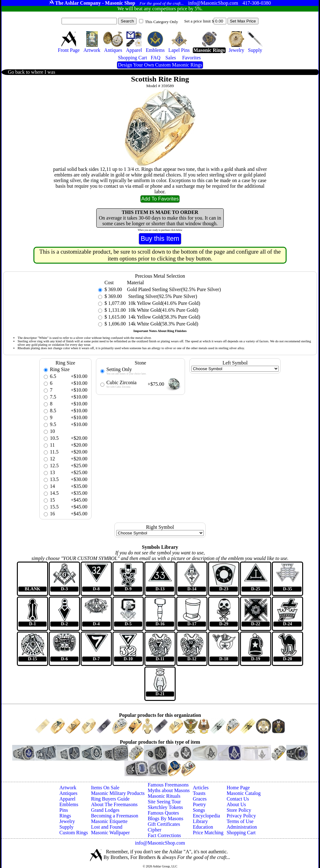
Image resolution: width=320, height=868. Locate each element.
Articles (201, 788)
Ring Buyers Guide (110, 799)
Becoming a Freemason (115, 816)
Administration (242, 827)
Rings (65, 816)
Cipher (155, 830)
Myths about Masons (169, 790)
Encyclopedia (206, 816)
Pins (64, 810)
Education (203, 827)
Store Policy (239, 810)
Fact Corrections (164, 835)
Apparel (67, 799)
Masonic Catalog (244, 793)
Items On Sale (105, 788)
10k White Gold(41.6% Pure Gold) (162, 310)
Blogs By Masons (166, 818)
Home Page (238, 788)
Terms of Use (240, 821)
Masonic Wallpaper (110, 833)
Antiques (68, 793)
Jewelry (67, 821)
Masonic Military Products (118, 793)
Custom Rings (74, 833)
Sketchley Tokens (165, 807)
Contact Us (238, 799)
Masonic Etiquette (109, 821)
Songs (199, 810)
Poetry (199, 804)
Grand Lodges (105, 810)
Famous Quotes (163, 813)
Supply (66, 827)
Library (200, 821)
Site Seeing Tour (164, 802)
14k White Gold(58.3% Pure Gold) (162, 324)
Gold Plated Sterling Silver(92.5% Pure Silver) (174, 289)
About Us (236, 804)
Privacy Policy (241, 816)
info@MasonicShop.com (160, 843)
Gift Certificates (164, 824)
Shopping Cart (241, 833)
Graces (200, 799)
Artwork (68, 788)
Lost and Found (107, 827)
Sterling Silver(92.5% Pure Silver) (162, 296)
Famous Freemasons (168, 785)
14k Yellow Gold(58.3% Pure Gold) (163, 317)
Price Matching (208, 833)
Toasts (199, 793)
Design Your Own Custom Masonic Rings (160, 65)
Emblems (69, 804)
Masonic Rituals (164, 796)
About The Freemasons (114, 804)
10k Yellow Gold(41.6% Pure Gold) (163, 303)
